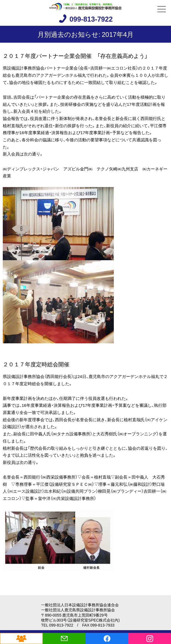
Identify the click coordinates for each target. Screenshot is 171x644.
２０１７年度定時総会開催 (36, 364)
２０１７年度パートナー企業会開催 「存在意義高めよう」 (75, 56)
